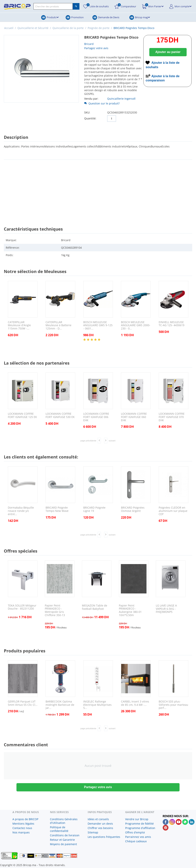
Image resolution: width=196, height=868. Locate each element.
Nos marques (21, 832)
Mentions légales (23, 824)
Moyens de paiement (63, 844)
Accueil (9, 28)
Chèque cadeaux (136, 841)
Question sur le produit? (102, 103)
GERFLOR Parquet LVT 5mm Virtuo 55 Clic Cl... (23, 703)
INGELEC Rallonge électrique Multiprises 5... (97, 705)
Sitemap (93, 832)
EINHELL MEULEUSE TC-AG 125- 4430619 (171, 324)
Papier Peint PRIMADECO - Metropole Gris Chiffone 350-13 (55, 610)
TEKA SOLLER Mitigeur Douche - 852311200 (22, 607)
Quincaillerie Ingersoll (121, 99)
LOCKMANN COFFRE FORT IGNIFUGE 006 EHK (96, 417)
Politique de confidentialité (59, 829)
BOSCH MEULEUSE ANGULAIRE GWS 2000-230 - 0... (136, 325)
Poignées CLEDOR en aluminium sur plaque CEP (173, 511)
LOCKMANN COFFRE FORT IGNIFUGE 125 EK (22, 415)
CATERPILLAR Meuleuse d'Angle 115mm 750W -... (19, 325)
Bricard (89, 44)
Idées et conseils (98, 819)
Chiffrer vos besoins (100, 828)
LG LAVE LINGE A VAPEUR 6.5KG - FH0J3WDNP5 (166, 609)
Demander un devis (100, 824)
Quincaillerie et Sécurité (33, 28)
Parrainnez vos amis (138, 837)
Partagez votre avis (96, 48)
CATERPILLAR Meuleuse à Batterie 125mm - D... (58, 325)
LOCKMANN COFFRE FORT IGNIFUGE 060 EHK (134, 417)
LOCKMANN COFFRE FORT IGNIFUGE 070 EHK (172, 417)
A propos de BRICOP (25, 819)
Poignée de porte (99, 28)
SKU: (87, 112)
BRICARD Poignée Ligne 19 (94, 509)
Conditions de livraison (65, 835)
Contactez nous (22, 828)
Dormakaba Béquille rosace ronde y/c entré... (21, 511)
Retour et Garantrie (62, 840)
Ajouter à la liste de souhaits (163, 65)
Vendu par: (91, 99)
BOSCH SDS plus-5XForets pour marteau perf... (173, 705)
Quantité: (90, 118)
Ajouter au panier (168, 52)
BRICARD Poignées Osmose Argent (133, 509)
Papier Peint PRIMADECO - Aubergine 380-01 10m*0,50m (130, 610)
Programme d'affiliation (140, 828)
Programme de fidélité (139, 824)
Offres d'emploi (135, 832)
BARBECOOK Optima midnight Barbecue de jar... (60, 705)
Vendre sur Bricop (137, 819)
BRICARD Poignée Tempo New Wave (57, 509)
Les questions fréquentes (104, 837)
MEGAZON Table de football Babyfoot (95, 607)
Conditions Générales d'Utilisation (64, 821)
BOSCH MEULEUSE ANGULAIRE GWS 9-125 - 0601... (98, 325)
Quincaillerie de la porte (68, 28)
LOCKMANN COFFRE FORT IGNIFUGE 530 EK (60, 415)
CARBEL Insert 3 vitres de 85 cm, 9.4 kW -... (135, 703)
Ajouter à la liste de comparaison (163, 78)
